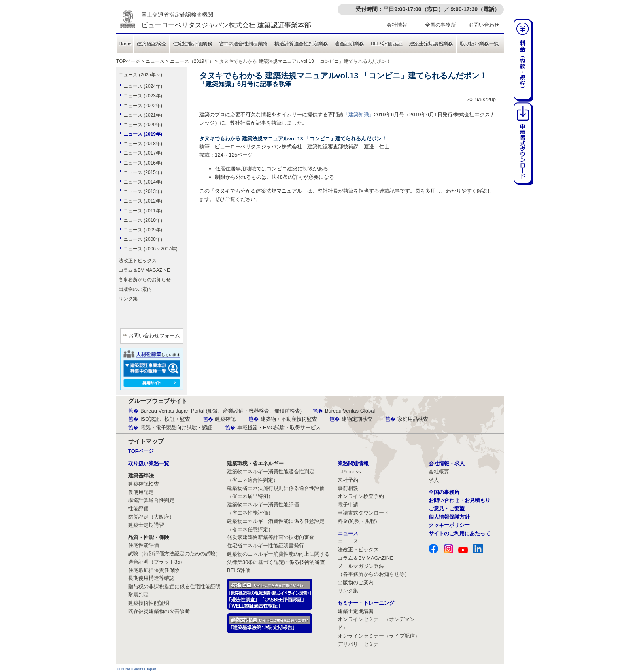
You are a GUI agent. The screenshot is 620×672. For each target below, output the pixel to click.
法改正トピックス (138, 261)
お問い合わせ (484, 25)
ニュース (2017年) (143, 153)
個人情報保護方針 (449, 517)
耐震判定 (138, 595)
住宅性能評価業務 (192, 44)
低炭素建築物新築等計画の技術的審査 (271, 537)
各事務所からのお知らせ (145, 280)
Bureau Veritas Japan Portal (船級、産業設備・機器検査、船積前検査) (221, 411)
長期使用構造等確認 (151, 578)
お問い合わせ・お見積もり (459, 500)
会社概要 (439, 472)
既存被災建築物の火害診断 (159, 611)
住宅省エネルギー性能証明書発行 (266, 546)
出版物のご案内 (135, 289)
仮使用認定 (141, 492)
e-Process (349, 472)
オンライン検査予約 (361, 496)
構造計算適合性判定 (151, 500)
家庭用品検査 (413, 419)
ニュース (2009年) (143, 230)
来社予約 (348, 480)
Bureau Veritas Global (350, 411)
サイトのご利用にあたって (459, 533)
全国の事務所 (440, 25)
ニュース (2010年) (143, 220)
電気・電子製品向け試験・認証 (176, 427)
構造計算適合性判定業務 (301, 44)
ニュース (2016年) (143, 163)
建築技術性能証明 (149, 603)
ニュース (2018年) (143, 144)
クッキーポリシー (449, 525)
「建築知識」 (359, 115)
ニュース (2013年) (143, 191)
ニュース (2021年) (143, 115)
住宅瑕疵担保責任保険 (154, 570)
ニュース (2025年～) (140, 75)
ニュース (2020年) (143, 125)
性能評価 (138, 508)
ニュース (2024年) (143, 86)
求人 (434, 480)
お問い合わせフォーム (154, 336)
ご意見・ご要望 (447, 508)
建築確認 (225, 419)
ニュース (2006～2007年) (150, 249)
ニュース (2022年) (143, 106)
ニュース (155, 61)
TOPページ (128, 61)
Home (125, 44)
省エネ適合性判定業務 (243, 44)
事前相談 (348, 488)
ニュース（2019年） (192, 61)
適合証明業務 (349, 44)
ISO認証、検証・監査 (165, 419)
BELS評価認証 (386, 44)
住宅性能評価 (144, 545)
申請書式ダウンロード (363, 513)
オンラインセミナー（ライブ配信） (379, 636)
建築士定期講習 (146, 525)
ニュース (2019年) (143, 134)
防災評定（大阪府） (151, 517)
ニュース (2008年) (143, 239)
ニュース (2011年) (143, 211)
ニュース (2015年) (143, 172)
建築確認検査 (151, 44)
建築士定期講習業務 (431, 44)
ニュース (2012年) (143, 201)
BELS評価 (239, 570)
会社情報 (397, 25)
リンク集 (128, 299)
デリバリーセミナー (361, 644)
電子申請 (348, 504)
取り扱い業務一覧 (479, 44)
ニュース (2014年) (143, 182)
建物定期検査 (357, 419)
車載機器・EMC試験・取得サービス (279, 427)
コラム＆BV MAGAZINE (144, 270)
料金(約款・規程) (357, 521)
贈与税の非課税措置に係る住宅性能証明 (174, 586)
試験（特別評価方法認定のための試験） (174, 554)
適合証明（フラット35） (157, 562)
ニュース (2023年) (143, 96)
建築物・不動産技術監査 (289, 419)
